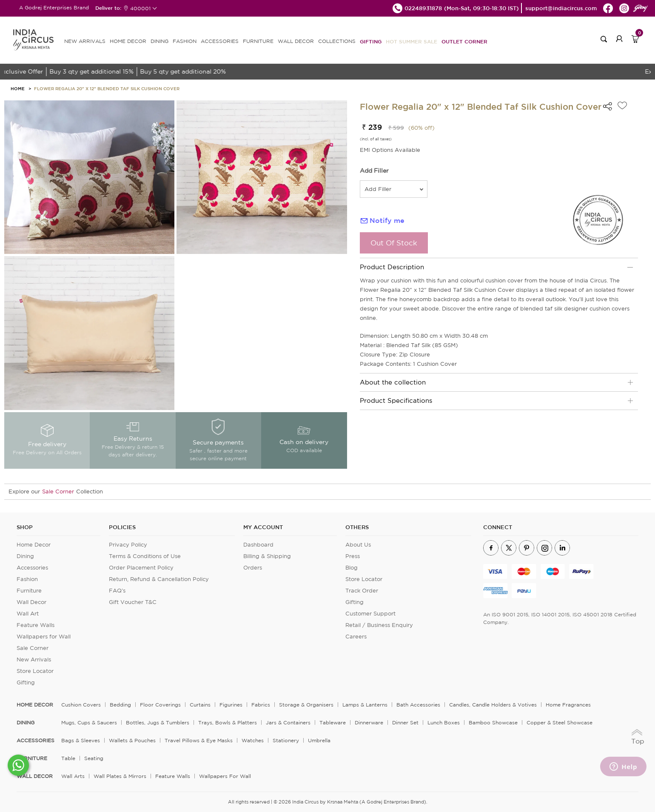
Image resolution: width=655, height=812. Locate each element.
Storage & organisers (306, 705)
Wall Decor (31, 602)
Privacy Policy (128, 545)
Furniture (29, 591)
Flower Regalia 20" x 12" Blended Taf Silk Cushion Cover (107, 88)
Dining (25, 556)
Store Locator (35, 671)
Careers (356, 637)
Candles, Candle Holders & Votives (493, 705)
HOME (18, 88)
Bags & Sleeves (81, 740)
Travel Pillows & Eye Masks (199, 740)
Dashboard (258, 545)
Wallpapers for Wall (44, 637)
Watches (253, 740)
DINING (159, 41)
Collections (337, 41)
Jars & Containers (288, 722)
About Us (358, 545)
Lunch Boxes (444, 722)
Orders (253, 568)
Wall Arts (73, 776)
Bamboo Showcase (493, 722)
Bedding (120, 705)
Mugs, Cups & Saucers (89, 722)
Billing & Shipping (267, 556)
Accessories (32, 568)
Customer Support (370, 614)
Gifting (371, 41)
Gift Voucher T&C (133, 602)
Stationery (286, 740)
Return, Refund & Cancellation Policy (159, 579)
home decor (35, 705)
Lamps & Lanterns (365, 705)
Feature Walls (36, 625)
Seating (94, 758)
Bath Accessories (418, 705)
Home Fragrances (568, 705)
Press (353, 556)
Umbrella (319, 740)
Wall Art (28, 614)
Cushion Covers (81, 705)
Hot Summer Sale (412, 41)
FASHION (185, 41)
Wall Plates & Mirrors (120, 776)
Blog (352, 568)
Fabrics (261, 705)
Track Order (362, 591)
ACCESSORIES (220, 41)
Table (68, 758)
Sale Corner (58, 491)
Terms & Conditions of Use (145, 556)
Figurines (231, 705)
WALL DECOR (296, 41)
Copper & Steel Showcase (560, 722)
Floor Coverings (160, 705)
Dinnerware (369, 722)
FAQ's (117, 591)
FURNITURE (258, 41)
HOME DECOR (128, 41)
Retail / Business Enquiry (379, 625)
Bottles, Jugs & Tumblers (158, 722)
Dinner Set (405, 722)
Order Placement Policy (141, 568)
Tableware (333, 722)
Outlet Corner (464, 41)
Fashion (27, 579)
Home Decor (34, 545)
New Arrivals (34, 660)
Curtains (200, 705)
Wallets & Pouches (132, 740)
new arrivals (85, 41)
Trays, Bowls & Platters (228, 722)
